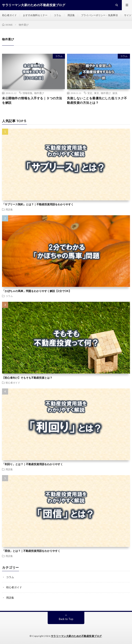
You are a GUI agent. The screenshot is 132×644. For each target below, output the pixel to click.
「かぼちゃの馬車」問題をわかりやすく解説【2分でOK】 (37, 291)
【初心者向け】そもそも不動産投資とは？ (27, 378)
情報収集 (27, 93)
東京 (97, 93)
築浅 (115, 93)
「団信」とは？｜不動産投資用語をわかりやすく (31, 551)
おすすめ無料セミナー (35, 15)
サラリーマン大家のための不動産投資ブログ (76, 636)
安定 (90, 93)
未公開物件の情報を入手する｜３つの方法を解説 (32, 100)
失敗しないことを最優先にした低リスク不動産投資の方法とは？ (97, 100)
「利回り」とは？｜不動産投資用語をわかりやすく (32, 464)
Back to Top (66, 619)
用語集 (71, 15)
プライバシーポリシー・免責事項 (99, 15)
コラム (57, 15)
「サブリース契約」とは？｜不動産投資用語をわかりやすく (38, 204)
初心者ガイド (9, 15)
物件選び (39, 93)
